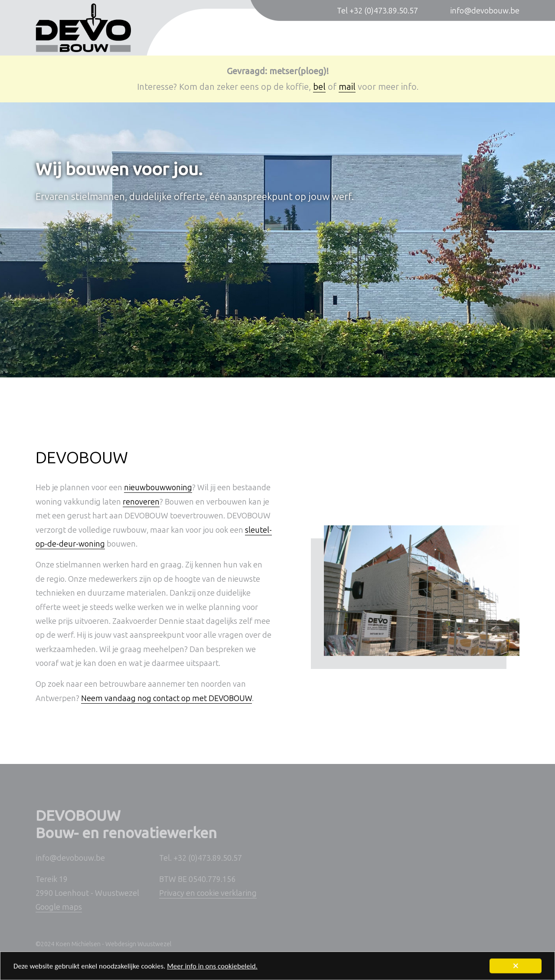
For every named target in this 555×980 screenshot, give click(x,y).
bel (319, 87)
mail (347, 87)
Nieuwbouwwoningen (242, 38)
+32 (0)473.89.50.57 (208, 858)
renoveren (141, 502)
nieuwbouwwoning (158, 488)
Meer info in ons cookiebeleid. (212, 969)
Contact (506, 38)
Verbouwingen (337, 38)
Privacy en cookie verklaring (208, 893)
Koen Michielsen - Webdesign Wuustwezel (114, 944)
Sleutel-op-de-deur (428, 38)
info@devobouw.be (485, 11)
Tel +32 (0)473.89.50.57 (377, 11)
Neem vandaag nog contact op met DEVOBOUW (166, 698)
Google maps (59, 907)
